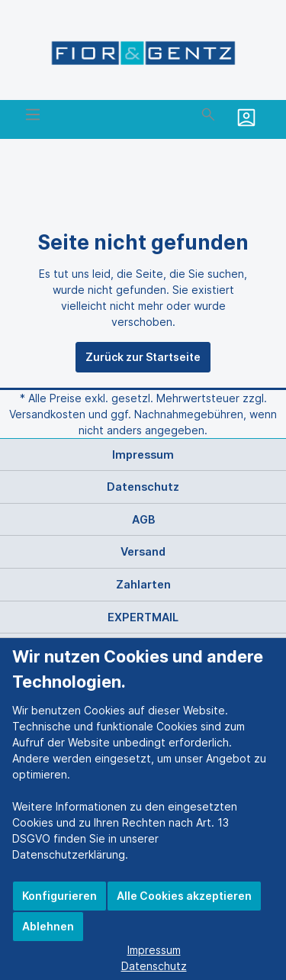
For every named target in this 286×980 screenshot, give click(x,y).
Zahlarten (143, 584)
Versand (143, 551)
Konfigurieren (59, 896)
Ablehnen (48, 926)
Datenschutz (143, 487)
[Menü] (33, 114)
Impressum (143, 455)
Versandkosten (47, 414)
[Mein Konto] (248, 118)
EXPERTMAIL (143, 617)
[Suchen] (208, 114)
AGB (143, 519)
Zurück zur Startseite (143, 357)
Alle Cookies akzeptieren (184, 896)
